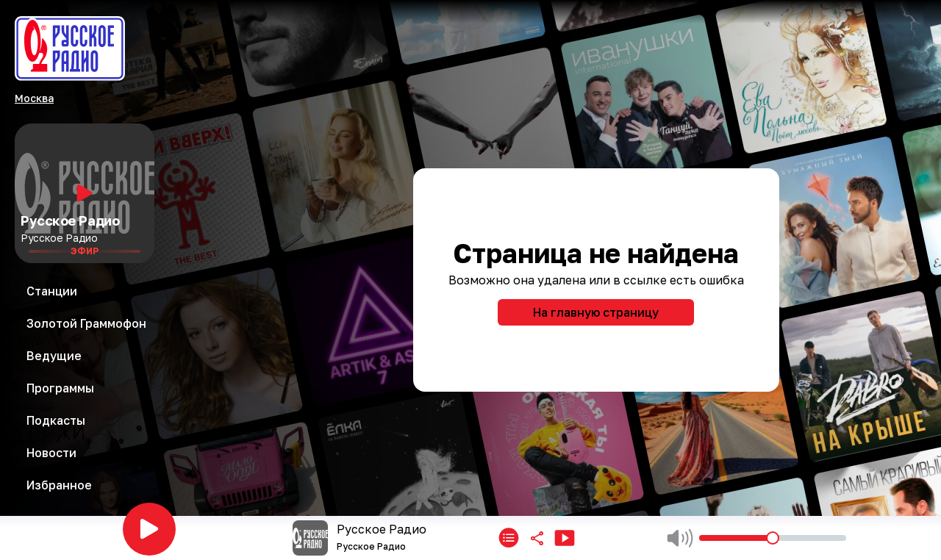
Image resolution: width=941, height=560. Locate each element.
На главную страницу (596, 312)
